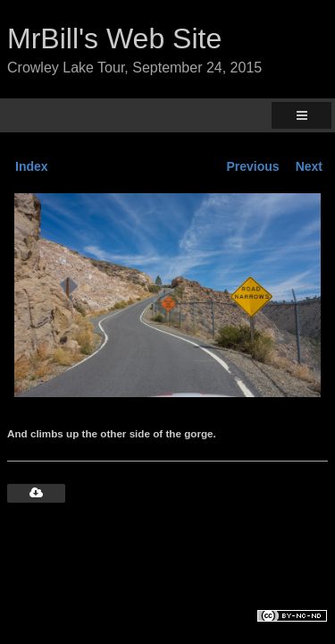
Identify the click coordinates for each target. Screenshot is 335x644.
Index (32, 166)
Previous (253, 166)
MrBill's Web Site (114, 38)
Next (309, 166)
